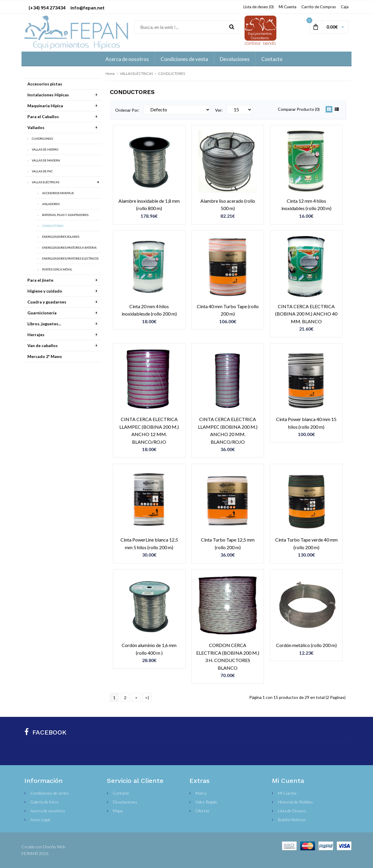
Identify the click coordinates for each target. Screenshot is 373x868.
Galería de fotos (44, 802)
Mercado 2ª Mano (45, 356)
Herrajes (36, 335)
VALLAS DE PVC (42, 171)
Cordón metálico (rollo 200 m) (306, 645)
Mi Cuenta (288, 7)
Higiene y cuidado (45, 291)
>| (147, 698)
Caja (345, 7)
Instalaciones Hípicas (48, 95)
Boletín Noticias (292, 820)
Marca (201, 793)
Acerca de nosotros (48, 811)
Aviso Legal (40, 820)
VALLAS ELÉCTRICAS (136, 74)
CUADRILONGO (42, 138)
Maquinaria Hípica (45, 106)
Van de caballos (43, 345)
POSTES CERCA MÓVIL (57, 269)
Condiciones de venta (49, 793)
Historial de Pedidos (295, 802)
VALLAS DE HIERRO (45, 149)
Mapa (118, 811)
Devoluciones (125, 802)
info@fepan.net (88, 8)
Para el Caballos (43, 117)
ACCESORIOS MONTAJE (58, 193)
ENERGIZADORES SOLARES (61, 237)
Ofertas (202, 811)
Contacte (121, 793)
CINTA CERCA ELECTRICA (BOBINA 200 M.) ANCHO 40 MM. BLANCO (306, 314)
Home (110, 74)
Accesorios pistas (45, 84)
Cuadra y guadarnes (47, 302)
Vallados (36, 127)
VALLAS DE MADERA (46, 160)
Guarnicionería (42, 313)
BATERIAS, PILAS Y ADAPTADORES (65, 215)
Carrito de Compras (319, 7)
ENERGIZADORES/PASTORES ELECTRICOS (70, 258)
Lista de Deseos (292, 811)
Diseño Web (54, 847)
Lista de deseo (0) (259, 7)
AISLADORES (51, 204)
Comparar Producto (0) (299, 109)
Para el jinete (40, 280)
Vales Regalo (206, 802)
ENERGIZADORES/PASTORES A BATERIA (69, 247)
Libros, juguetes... (44, 324)
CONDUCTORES (171, 74)
